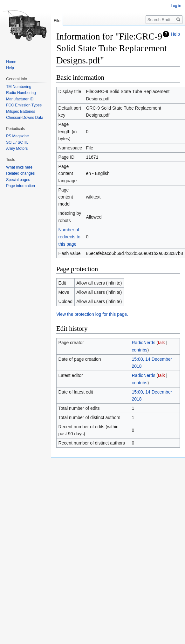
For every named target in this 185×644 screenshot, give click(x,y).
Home (11, 62)
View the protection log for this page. (92, 314)
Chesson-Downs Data (25, 118)
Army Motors (17, 148)
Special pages (18, 180)
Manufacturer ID (20, 99)
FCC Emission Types (24, 105)
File (57, 21)
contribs (139, 350)
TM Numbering (19, 87)
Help (175, 34)
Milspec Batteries (21, 112)
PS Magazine (17, 136)
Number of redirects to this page (69, 237)
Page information (21, 186)
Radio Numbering (21, 93)
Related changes (20, 173)
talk (161, 343)
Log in (176, 6)
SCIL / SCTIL (17, 142)
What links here (19, 167)
